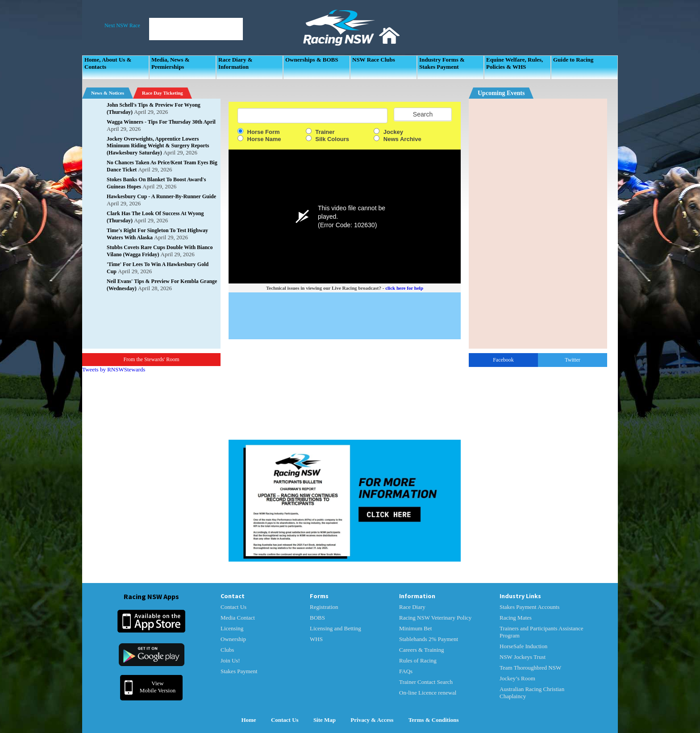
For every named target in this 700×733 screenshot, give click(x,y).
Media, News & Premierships (171, 63)
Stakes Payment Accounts (529, 607)
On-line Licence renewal (428, 693)
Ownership (233, 639)
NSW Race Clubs (374, 60)
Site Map (325, 720)
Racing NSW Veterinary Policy (435, 618)
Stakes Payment (239, 671)
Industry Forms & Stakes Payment (442, 63)
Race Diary (412, 607)
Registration (324, 607)
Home (248, 720)
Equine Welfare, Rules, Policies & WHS (515, 63)
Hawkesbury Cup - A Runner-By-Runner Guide (161, 196)
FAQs (406, 671)
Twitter (572, 360)
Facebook (503, 360)
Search (423, 114)
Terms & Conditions (434, 720)
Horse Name (259, 139)
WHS (316, 639)
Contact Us (233, 607)
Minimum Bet (415, 628)
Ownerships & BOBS (312, 60)
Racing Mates (516, 618)
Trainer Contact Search (426, 682)
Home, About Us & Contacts (108, 63)
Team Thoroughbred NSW (530, 668)
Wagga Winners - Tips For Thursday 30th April (161, 122)
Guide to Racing (573, 60)
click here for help (404, 288)
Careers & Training (421, 650)
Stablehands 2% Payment (429, 639)
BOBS (317, 618)
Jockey (388, 132)
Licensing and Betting (335, 628)
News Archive (397, 139)
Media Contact (238, 618)
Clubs (227, 650)
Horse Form (259, 132)
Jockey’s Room (517, 678)
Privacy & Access (372, 720)
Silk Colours (327, 139)
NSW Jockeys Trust (523, 657)
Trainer (320, 132)
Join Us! (230, 660)
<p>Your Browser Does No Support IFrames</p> (538, 224)
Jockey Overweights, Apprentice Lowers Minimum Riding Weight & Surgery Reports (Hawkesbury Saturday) (158, 146)
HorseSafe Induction (523, 646)
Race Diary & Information (235, 63)
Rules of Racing (418, 660)
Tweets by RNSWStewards (114, 369)
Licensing (232, 628)
